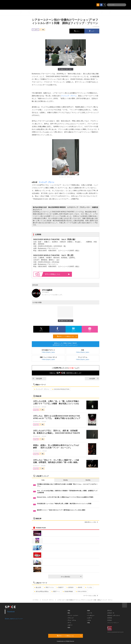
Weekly (66, 480)
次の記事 (94, 379)
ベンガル (89, 587)
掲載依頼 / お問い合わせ (114, 615)
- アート (69, 623)
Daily (43, 480)
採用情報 (110, 618)
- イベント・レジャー (73, 615)
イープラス (35, 600)
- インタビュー (91, 615)
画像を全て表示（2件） (65, 69)
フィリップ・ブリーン (69, 96)
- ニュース (89, 613)
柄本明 (79, 587)
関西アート (56, 591)
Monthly (88, 480)
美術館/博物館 (68, 591)
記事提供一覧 (111, 613)
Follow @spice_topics (48, 352)
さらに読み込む (71, 577)
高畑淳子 (60, 587)
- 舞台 (69, 613)
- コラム (89, 620)
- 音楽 (69, 611)
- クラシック (70, 618)
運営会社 (110, 611)
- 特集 (88, 623)
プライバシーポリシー (113, 623)
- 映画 (69, 628)
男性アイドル (49, 587)
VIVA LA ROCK (81, 591)
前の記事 (37, 379)
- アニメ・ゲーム (71, 620)
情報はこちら (57, 274)
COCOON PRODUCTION (61, 389)
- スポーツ (70, 625)
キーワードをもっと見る (91, 596)
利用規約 (110, 620)
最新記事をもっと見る (91, 522)
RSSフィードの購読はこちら (67, 336)
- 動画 (88, 611)
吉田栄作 (70, 587)
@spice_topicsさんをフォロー (14, 619)
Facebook (11, 612)
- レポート (89, 618)
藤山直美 (38, 587)
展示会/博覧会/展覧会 (41, 591)
